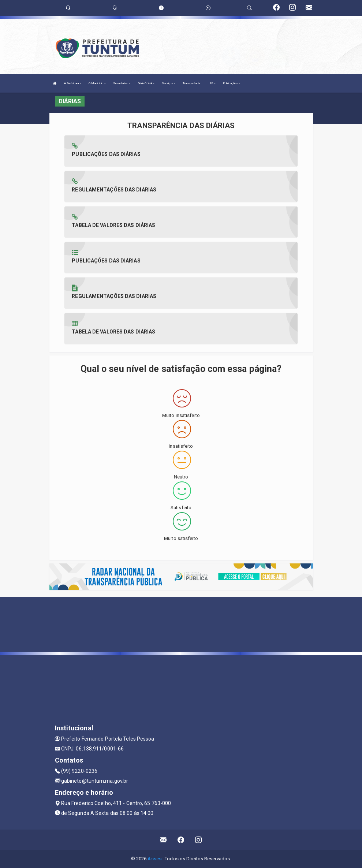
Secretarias (122, 83)
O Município (97, 83)
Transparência (191, 83)
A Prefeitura (73, 83)
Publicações (232, 83)
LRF (212, 83)
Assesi (155, 859)
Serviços (169, 83)
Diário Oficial (146, 83)
